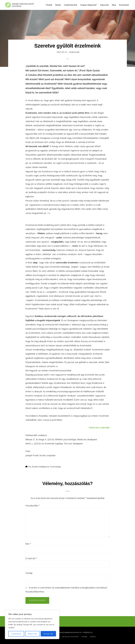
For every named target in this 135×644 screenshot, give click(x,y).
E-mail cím (31, 558)
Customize (16, 634)
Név (28, 544)
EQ (30, 467)
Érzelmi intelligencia (40, 467)
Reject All (32, 634)
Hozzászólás (32, 506)
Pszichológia (55, 467)
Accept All (48, 634)
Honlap (29, 573)
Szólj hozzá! (74, 52)
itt (48, 213)
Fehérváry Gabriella (99, 428)
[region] (32, 625)
